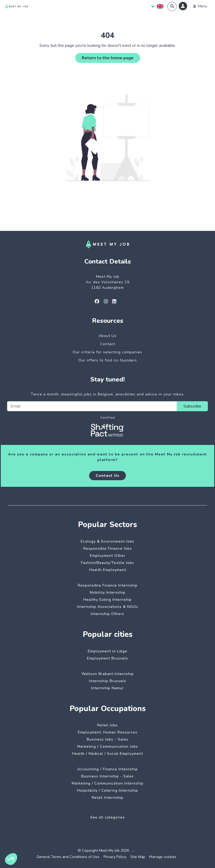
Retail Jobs (108, 725)
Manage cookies (163, 857)
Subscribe (192, 406)
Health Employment (108, 570)
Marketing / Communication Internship (108, 783)
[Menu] (200, 6)
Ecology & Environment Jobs (108, 541)
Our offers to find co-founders (108, 360)
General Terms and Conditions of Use (68, 857)
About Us (108, 336)
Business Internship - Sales (108, 776)
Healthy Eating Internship (108, 600)
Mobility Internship (108, 592)
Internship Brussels (108, 681)
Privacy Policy (115, 857)
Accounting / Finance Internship (108, 769)
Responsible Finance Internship (108, 585)
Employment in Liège (108, 651)
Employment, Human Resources (108, 732)
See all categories (108, 817)
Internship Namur (108, 688)
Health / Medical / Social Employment (108, 754)
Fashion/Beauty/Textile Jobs (108, 563)
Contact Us (108, 476)
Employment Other (108, 556)
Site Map (138, 857)
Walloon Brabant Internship (108, 674)
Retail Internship (108, 798)
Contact (108, 344)
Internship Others (108, 614)
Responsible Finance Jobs (108, 549)
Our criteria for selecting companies (108, 352)
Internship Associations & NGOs (108, 607)
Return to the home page (108, 58)
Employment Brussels (108, 658)
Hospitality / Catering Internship (108, 790)
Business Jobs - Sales (108, 739)
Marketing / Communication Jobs (108, 747)
